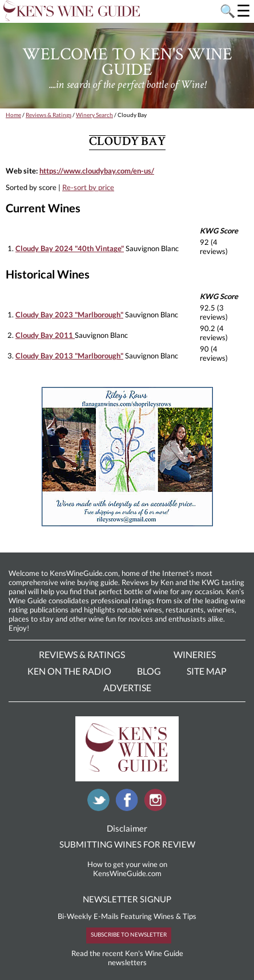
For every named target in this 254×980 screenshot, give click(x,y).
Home (13, 115)
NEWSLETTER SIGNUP (127, 899)
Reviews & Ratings (49, 115)
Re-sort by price (88, 187)
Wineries (195, 654)
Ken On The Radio (69, 671)
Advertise (127, 687)
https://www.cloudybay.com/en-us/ (97, 171)
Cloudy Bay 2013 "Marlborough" (69, 356)
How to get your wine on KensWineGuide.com (127, 869)
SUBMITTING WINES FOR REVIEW (127, 844)
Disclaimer (127, 828)
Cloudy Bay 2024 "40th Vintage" (70, 248)
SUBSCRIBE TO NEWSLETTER (129, 934)
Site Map (207, 671)
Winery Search (94, 115)
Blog (149, 671)
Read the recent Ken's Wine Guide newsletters (127, 958)
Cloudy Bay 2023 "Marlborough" (69, 314)
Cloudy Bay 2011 (45, 335)
